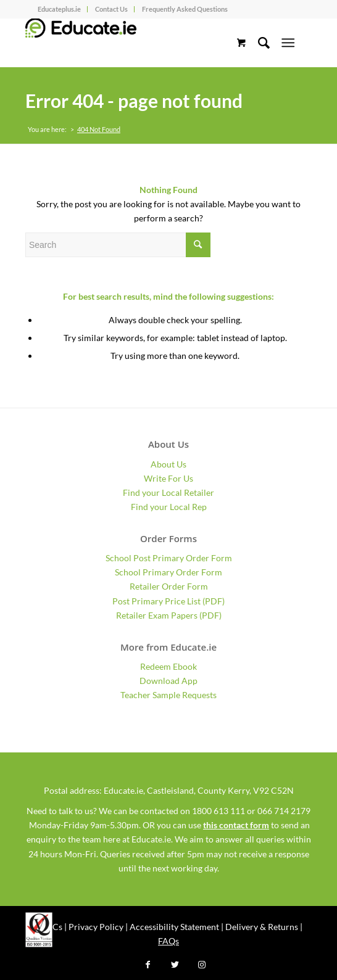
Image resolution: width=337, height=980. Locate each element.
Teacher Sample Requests (168, 695)
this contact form (236, 825)
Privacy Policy (96, 927)
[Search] (258, 43)
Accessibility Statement (174, 927)
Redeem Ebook (168, 666)
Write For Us (168, 478)
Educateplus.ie (59, 9)
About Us (168, 464)
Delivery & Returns (262, 927)
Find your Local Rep (169, 507)
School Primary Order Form (168, 572)
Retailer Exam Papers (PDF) (169, 615)
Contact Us (111, 9)
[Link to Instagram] (202, 965)
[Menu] (288, 43)
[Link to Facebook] (148, 965)
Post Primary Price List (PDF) (168, 601)
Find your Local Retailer (168, 492)
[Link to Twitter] (175, 965)
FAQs (168, 941)
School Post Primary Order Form (169, 558)
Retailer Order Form (169, 586)
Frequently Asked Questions (185, 9)
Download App (168, 681)
